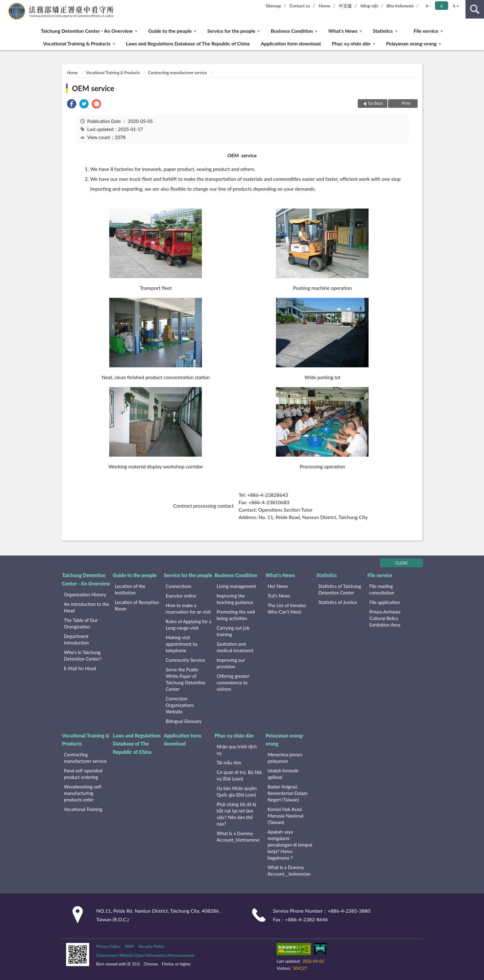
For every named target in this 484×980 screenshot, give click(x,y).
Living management (236, 586)
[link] (72, 105)
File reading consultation (382, 589)
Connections (179, 586)
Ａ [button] (441, 6)
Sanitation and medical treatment (235, 647)
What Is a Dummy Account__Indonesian (289, 870)
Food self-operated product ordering (83, 774)
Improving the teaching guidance (235, 599)
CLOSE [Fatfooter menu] (402, 563)
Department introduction (76, 639)
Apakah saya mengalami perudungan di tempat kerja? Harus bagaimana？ (290, 845)
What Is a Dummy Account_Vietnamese (238, 836)
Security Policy (152, 946)
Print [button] (406, 103)
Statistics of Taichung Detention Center (340, 589)
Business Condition (292, 31)
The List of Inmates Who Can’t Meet (287, 608)
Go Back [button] (375, 103)
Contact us (300, 6)
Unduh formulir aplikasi (283, 774)
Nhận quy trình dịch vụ (237, 750)
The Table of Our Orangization (81, 623)
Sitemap (273, 6)
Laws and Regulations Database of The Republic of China (188, 43)
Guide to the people (170, 31)
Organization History (85, 594)
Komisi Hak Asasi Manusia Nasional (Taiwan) (286, 816)
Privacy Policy (108, 946)
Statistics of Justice (338, 602)
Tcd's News (279, 596)
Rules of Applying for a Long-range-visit (189, 625)
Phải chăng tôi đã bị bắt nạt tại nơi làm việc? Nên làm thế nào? (236, 814)
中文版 (345, 6)
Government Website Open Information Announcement (145, 955)
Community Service (186, 660)
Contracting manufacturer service (177, 73)
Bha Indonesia (400, 6)
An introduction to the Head (86, 607)
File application (384, 602)
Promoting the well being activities (236, 615)
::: (5, 5)
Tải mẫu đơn (229, 762)
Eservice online (181, 596)
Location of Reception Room (137, 605)
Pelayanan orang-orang (411, 43)
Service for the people (231, 31)
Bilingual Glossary (184, 721)
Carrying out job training (233, 631)
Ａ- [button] (428, 6)
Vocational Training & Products (77, 43)
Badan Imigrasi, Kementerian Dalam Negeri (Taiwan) (288, 793)
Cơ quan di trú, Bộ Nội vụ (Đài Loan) (239, 775)
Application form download (291, 43)
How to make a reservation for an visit (188, 608)
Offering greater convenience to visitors (233, 682)
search (475, 9)
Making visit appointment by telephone (182, 644)
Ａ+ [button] (455, 6)
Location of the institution (130, 589)
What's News (343, 31)
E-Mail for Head (80, 668)
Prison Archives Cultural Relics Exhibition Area (385, 618)
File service (426, 31)
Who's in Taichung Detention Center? (83, 655)
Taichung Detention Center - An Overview (87, 31)
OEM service (93, 88)
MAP (129, 946)
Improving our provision (231, 663)
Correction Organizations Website (180, 705)
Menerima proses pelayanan (285, 758)
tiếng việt (369, 6)
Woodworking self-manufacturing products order (83, 793)
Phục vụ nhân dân (351, 43)
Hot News (278, 586)
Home (324, 6)
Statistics (383, 31)
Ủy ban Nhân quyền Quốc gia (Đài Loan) (237, 791)
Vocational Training (83, 809)
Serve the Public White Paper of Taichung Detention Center (186, 679)
